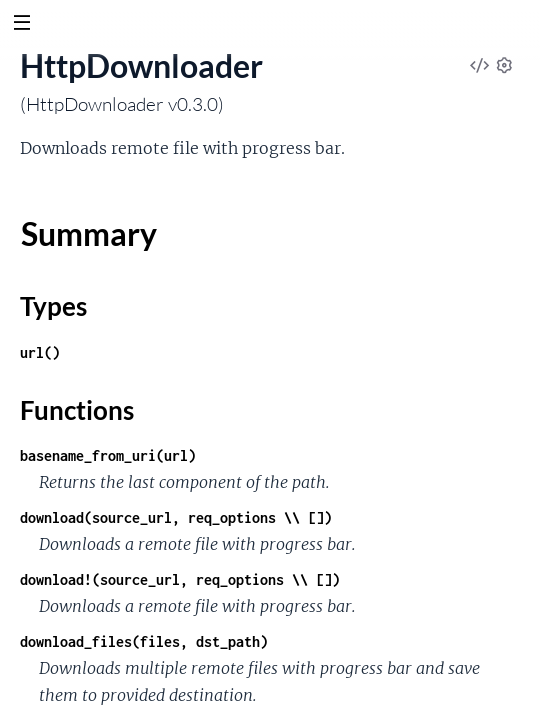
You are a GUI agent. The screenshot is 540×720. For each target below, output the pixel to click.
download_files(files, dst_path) (144, 641)
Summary (88, 233)
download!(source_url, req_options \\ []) (180, 579)
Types (53, 306)
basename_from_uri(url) (108, 455)
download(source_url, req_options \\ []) (176, 517)
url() (40, 352)
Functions (77, 410)
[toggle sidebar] (21, 25)
